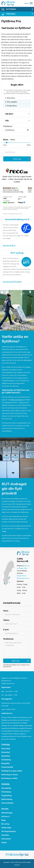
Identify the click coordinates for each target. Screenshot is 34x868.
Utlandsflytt (6, 756)
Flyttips (4, 842)
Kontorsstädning (7, 803)
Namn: (6, 611)
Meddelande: (8, 639)
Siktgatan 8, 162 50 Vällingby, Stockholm (14, 678)
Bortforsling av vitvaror (10, 775)
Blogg (3, 820)
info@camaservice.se (23, 578)
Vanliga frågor (6, 828)
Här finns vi (5, 816)
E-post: (6, 629)
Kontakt (5, 809)
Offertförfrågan (7, 813)
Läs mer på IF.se (9, 245)
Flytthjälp (6, 745)
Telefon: (6, 620)
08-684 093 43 (21, 576)
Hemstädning (6, 788)
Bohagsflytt (6, 763)
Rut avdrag (5, 824)
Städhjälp (5, 784)
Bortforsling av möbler (9, 778)
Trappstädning (7, 795)
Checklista (5, 835)
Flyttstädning (6, 760)
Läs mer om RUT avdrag (12, 281)
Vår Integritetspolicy (9, 831)
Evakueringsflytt (7, 767)
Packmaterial (6, 839)
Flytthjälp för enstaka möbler (12, 771)
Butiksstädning (7, 799)
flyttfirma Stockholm (17, 400)
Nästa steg (17, 159)
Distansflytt (6, 752)
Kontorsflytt (6, 749)
